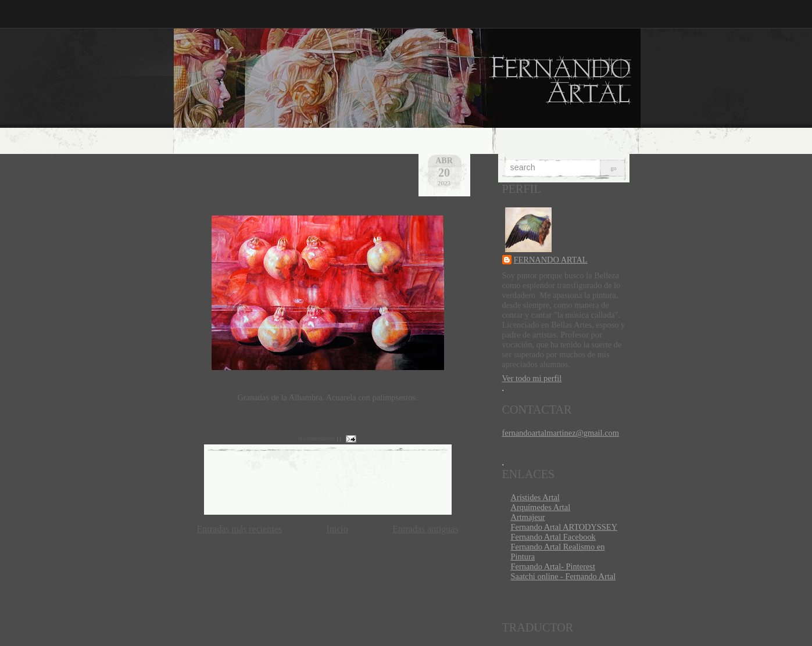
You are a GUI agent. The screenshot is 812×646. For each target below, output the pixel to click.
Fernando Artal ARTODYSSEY (564, 527)
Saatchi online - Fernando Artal (564, 576)
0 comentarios (317, 438)
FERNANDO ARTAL (551, 260)
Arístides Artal (535, 497)
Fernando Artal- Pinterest (553, 566)
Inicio (337, 529)
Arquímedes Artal (541, 507)
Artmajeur (528, 517)
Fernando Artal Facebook (553, 537)
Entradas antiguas (425, 529)
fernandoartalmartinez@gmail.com (561, 433)
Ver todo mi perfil (532, 378)
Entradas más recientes (240, 529)
